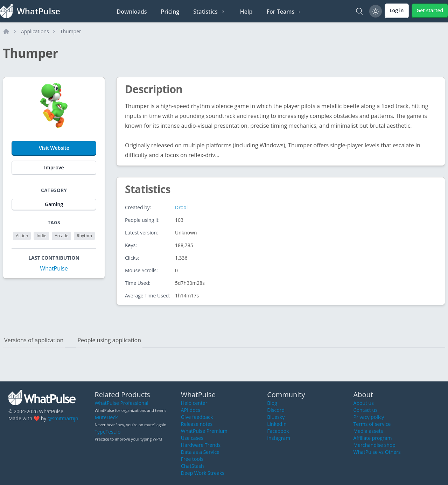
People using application (109, 340)
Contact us (366, 410)
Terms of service (372, 424)
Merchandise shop (374, 445)
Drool (181, 207)
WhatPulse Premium (204, 431)
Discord (276, 410)
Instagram (279, 438)
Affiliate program (373, 438)
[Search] (359, 11)
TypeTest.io (107, 432)
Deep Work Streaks (203, 473)
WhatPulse (54, 268)
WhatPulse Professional (121, 403)
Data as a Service (200, 452)
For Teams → (284, 12)
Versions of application (34, 340)
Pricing (170, 12)
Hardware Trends (201, 445)
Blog (272, 403)
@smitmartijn (63, 418)
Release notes (197, 424)
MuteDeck (106, 417)
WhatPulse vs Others (377, 452)
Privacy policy (369, 417)
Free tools (192, 459)
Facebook (278, 431)
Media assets (368, 431)
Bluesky (276, 417)
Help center (194, 403)
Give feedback (197, 417)
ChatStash (192, 466)
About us (364, 403)
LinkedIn (277, 424)
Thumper (71, 31)
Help (246, 12)
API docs (191, 410)
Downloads (132, 12)
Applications (35, 31)
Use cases (192, 438)
